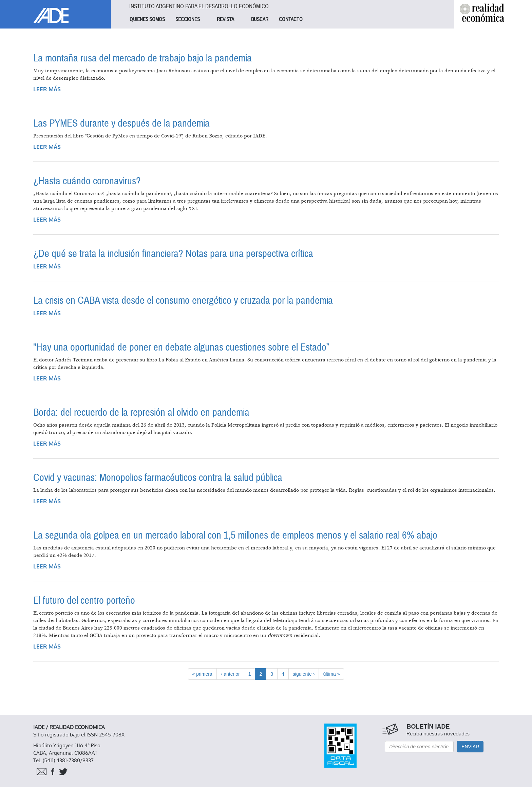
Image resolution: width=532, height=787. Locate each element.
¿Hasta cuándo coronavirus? (87, 181)
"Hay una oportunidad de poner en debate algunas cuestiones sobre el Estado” (181, 347)
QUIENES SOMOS (147, 19)
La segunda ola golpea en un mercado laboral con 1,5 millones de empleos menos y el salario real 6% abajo (235, 535)
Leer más (47, 89)
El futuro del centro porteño (84, 601)
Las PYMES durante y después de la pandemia (121, 123)
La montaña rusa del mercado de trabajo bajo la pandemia (142, 58)
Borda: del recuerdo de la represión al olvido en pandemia (141, 413)
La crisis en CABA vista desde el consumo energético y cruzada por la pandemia (183, 301)
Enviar (470, 747)
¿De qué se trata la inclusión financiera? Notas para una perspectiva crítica (173, 254)
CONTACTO (291, 19)
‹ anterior (230, 674)
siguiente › (304, 674)
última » (331, 674)
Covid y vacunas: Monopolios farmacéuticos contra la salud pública (158, 478)
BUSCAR (260, 19)
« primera (202, 674)
